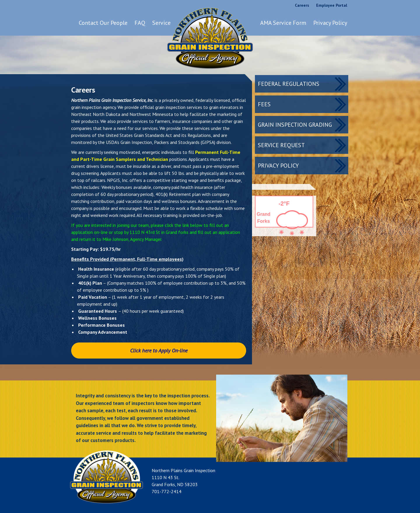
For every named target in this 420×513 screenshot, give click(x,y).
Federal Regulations (289, 84)
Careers (302, 5)
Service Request (281, 145)
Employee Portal (332, 5)
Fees (264, 104)
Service (161, 23)
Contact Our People (103, 23)
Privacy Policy (330, 23)
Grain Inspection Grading (295, 125)
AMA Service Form (283, 23)
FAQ (140, 23)
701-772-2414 (167, 491)
